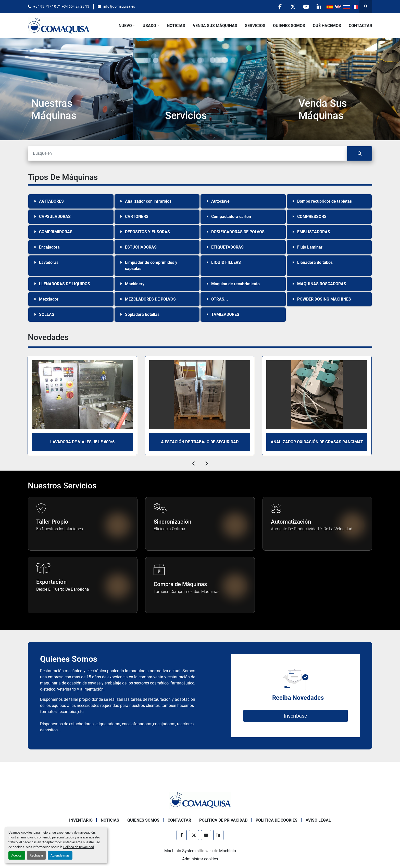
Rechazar (36, 855)
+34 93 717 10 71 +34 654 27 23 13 (61, 6)
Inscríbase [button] (296, 716)
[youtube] (306, 7)
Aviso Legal (318, 820)
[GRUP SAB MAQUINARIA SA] (200, 800)
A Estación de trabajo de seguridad (200, 442)
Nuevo (125, 26)
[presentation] (193, 463)
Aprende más (60, 855)
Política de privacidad (79, 847)
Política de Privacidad (223, 820)
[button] (127, 26)
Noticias (176, 26)
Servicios (255, 26)
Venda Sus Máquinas (215, 26)
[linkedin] (319, 7)
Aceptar (17, 855)
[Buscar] (187, 153)
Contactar (360, 26)
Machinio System (180, 851)
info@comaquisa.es (119, 6)
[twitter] (293, 7)
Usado (149, 26)
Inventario (81, 820)
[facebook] (280, 7)
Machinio (228, 851)
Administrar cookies (200, 859)
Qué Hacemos (327, 26)
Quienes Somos (289, 26)
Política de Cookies (277, 820)
